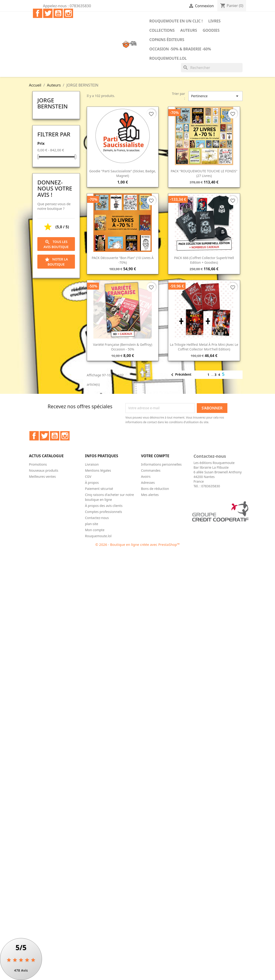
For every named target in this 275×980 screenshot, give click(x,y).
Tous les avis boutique (56, 244)
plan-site (92, 524)
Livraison (92, 464)
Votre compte (155, 456)
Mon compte (95, 530)
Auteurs (189, 30)
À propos (92, 483)
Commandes (151, 470)
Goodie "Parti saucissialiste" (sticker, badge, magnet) (123, 173)
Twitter (48, 13)
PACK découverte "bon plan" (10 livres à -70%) (123, 260)
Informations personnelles (161, 464)
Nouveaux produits (44, 470)
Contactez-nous (97, 518)
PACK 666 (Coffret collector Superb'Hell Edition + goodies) (204, 260)
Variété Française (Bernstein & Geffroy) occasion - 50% (123, 347)
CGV (88, 476)
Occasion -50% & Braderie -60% (180, 49)
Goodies (211, 30)
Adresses (148, 483)
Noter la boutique (56, 262)
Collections (162, 30)
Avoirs (146, 476)
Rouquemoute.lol (168, 58)
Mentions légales (98, 470)
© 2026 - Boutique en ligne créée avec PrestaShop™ (137, 544)
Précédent (180, 375)
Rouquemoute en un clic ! (176, 21)
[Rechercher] (212, 68)
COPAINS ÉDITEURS (167, 40)
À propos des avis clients (104, 506)
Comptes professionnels (104, 512)
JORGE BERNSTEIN (53, 103)
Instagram (68, 13)
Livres (214, 21)
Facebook (38, 13)
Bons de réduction (155, 489)
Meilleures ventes (42, 476)
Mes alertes (150, 495)
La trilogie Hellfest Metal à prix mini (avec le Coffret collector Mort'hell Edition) (204, 347)
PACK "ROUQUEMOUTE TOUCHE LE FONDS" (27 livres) (204, 173)
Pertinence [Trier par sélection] (215, 96)
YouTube (58, 13)
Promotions (38, 464)
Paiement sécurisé (99, 489)
